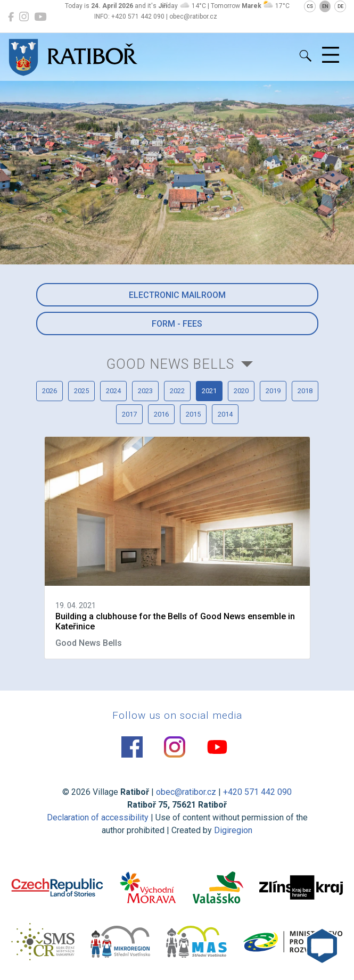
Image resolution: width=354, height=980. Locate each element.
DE (340, 6)
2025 (81, 391)
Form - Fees (177, 324)
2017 (129, 414)
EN (325, 6)
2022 (177, 391)
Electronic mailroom (177, 295)
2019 (273, 391)
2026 (50, 391)
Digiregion (233, 830)
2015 (193, 414)
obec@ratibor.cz (186, 792)
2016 (161, 414)
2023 (145, 391)
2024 (113, 391)
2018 (305, 391)
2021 (209, 391)
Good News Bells (170, 364)
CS (310, 6)
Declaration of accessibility (98, 817)
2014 (225, 414)
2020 (241, 391)
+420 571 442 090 (257, 792)
